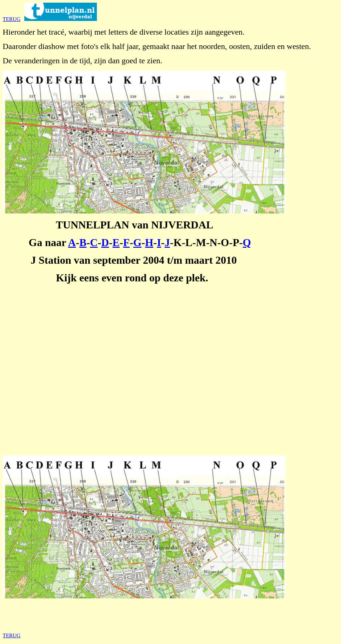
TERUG (11, 19)
